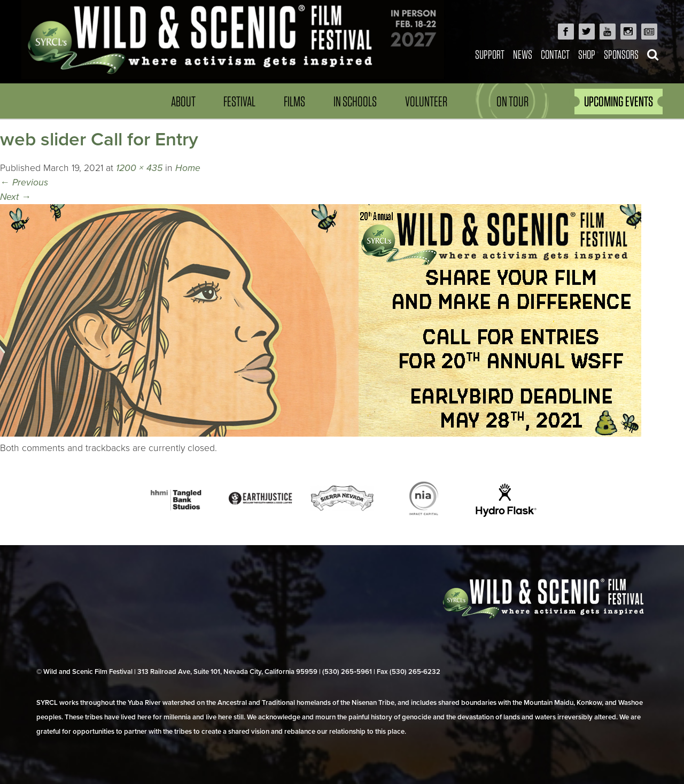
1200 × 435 (139, 168)
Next (15, 197)
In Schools (355, 101)
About (183, 101)
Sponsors (621, 54)
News (523, 54)
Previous (24, 183)
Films (294, 101)
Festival (239, 101)
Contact (555, 54)
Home (188, 168)
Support (490, 54)
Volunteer (426, 101)
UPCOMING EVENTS (619, 101)
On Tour (512, 101)
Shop (587, 54)
